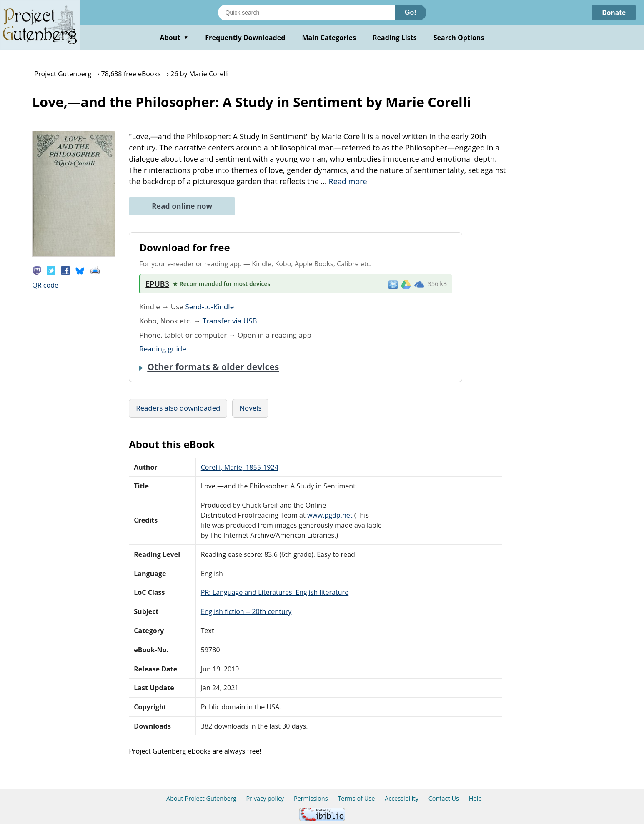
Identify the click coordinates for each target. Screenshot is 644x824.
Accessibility (402, 798)
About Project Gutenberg (201, 798)
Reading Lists (395, 38)
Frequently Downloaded (245, 38)
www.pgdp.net (330, 515)
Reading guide (163, 349)
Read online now (182, 206)
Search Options (459, 38)
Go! (411, 12)
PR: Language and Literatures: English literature (275, 592)
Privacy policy (265, 798)
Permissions (311, 798)
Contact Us (444, 798)
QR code (45, 285)
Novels (250, 408)
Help (475, 798)
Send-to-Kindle (209, 307)
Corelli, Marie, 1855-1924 (240, 467)
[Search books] (306, 13)
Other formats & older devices (213, 367)
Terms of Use (356, 798)
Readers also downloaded (178, 408)
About (174, 38)
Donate (613, 13)
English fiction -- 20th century (246, 611)
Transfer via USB (230, 321)
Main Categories (329, 38)
